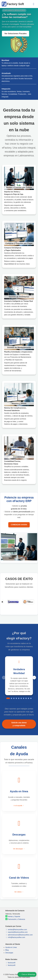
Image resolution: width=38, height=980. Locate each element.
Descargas (9, 953)
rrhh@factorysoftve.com (15, 937)
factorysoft (10, 963)
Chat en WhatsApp (27, 974)
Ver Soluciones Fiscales (16, 33)
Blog (7, 950)
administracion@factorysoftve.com (19, 935)
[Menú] (34, 4)
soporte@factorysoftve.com (16, 932)
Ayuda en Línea (11, 947)
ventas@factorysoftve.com (16, 930)
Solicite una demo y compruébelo (19, 724)
